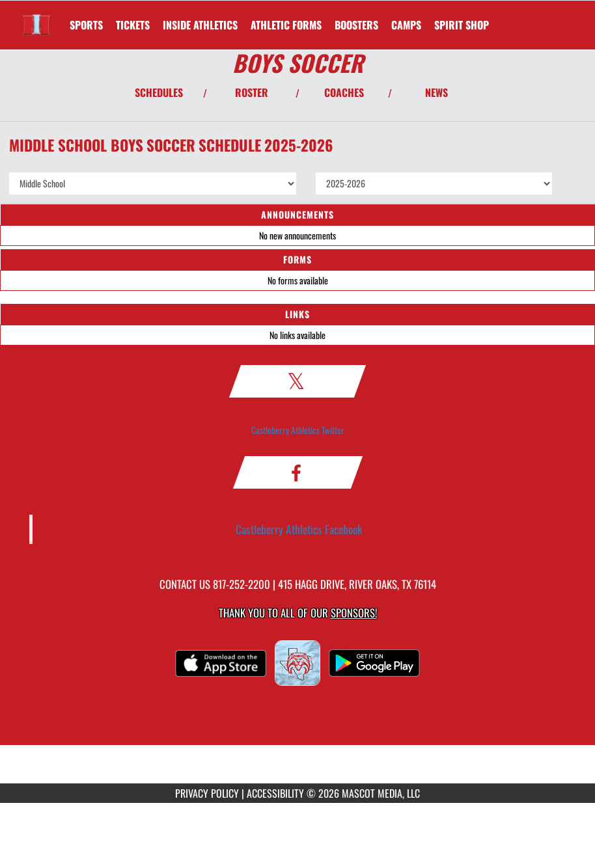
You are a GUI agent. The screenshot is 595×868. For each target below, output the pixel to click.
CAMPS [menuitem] (406, 25)
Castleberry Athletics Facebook (299, 529)
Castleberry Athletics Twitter (298, 430)
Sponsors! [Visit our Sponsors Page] (354, 613)
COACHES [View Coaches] (344, 92)
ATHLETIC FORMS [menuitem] (286, 25)
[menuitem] (133, 25)
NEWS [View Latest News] (436, 92)
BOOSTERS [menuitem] (356, 25)
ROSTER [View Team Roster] (252, 92)
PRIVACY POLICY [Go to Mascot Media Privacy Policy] (207, 793)
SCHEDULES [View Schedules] (159, 92)
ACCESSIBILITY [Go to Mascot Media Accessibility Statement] (275, 793)
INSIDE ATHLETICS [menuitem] (200, 25)
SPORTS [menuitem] (86, 25)
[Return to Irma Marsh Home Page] (36, 17)
